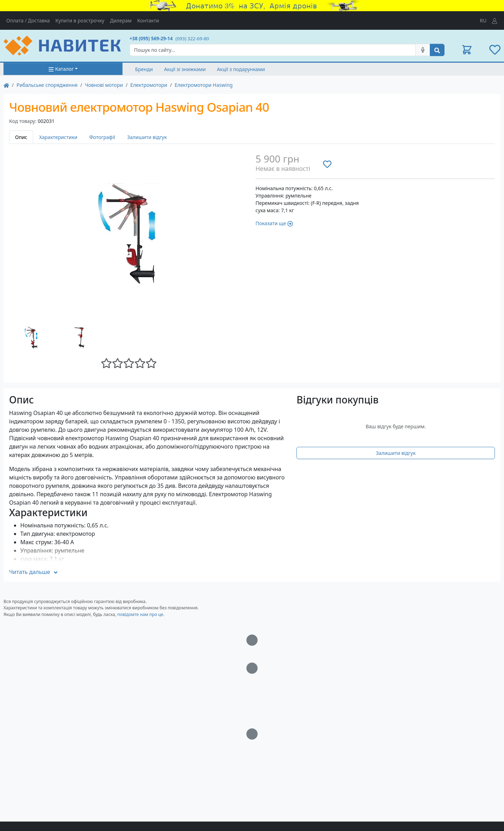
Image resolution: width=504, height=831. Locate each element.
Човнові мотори (104, 85)
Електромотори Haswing (204, 85)
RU (483, 20)
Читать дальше (34, 572)
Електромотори (149, 85)
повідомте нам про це (140, 614)
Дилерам (121, 20)
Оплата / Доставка (28, 20)
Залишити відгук (147, 137)
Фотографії (102, 137)
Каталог (61, 69)
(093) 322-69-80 (192, 39)
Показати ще (274, 223)
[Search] (273, 50)
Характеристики (58, 137)
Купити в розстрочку (80, 20)
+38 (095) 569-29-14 (151, 39)
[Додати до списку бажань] (327, 164)
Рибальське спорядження (47, 85)
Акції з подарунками (241, 69)
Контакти (148, 20)
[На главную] (6, 85)
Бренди (144, 69)
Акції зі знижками (185, 69)
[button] (467, 50)
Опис (21, 137)
